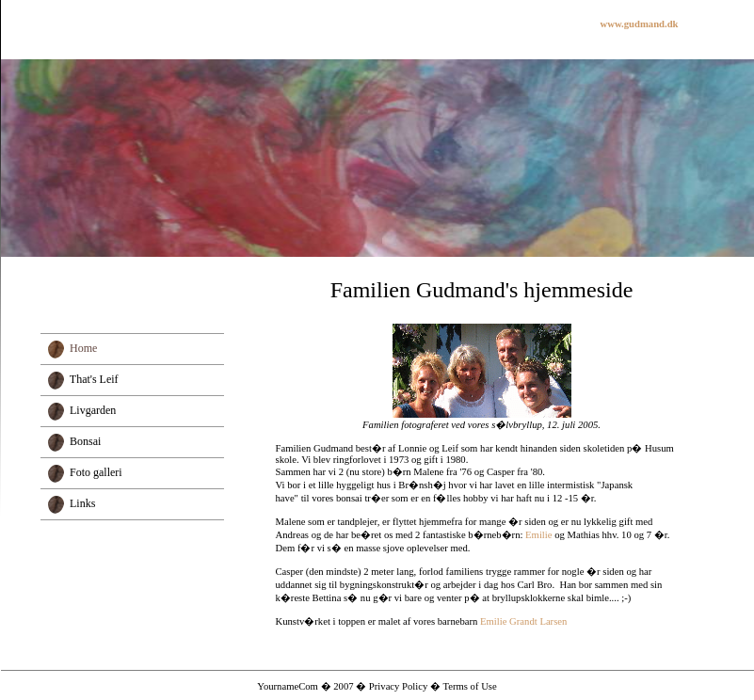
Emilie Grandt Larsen (523, 621)
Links (82, 503)
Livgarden (93, 410)
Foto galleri (96, 472)
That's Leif (94, 379)
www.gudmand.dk (640, 24)
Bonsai (85, 441)
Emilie (538, 535)
